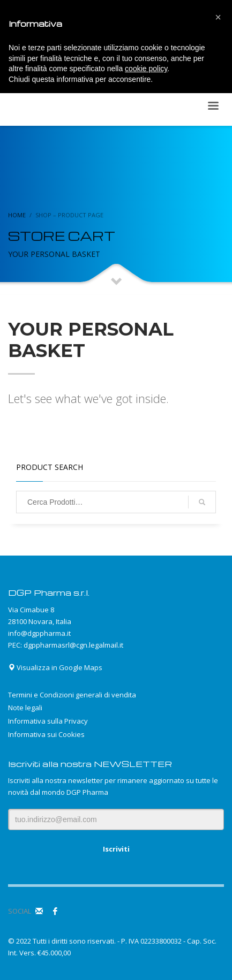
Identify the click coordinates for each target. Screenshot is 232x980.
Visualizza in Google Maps (55, 667)
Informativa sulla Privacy (48, 721)
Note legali (25, 708)
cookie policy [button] (146, 69)
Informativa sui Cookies (46, 734)
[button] (218, 17)
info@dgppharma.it (39, 633)
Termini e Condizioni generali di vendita (72, 695)
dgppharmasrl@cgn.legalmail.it (73, 645)
